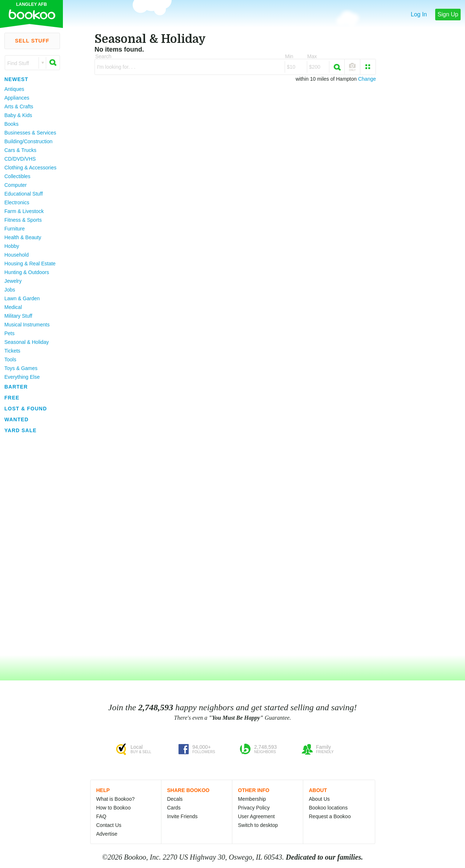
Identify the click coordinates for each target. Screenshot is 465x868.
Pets (9, 333)
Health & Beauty (23, 237)
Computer (15, 185)
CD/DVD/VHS (20, 159)
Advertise (107, 834)
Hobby (12, 246)
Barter (16, 387)
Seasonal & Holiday (27, 342)
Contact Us (109, 825)
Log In (419, 14)
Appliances (17, 98)
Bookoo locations (328, 808)
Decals (175, 799)
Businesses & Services (30, 133)
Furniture (15, 229)
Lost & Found (26, 409)
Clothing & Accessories (30, 168)
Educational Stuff (24, 194)
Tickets (12, 351)
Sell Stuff (32, 41)
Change (367, 79)
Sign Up (448, 14)
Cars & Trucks (20, 150)
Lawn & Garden (22, 298)
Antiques (14, 89)
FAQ (101, 816)
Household (17, 255)
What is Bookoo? (116, 799)
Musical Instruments (27, 325)
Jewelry (13, 281)
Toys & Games (21, 368)
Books (11, 124)
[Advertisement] (29, 545)
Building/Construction (28, 141)
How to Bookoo (114, 808)
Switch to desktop (258, 825)
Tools (10, 359)
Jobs (10, 290)
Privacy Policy (254, 808)
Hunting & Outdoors (27, 272)
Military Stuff (18, 316)
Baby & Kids (18, 115)
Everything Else (22, 377)
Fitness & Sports (23, 220)
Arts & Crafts (19, 107)
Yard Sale (21, 430)
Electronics (17, 202)
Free (12, 398)
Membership (252, 799)
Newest (16, 79)
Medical (13, 307)
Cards (174, 808)
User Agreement (256, 816)
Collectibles (17, 176)
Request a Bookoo (330, 816)
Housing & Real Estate (30, 264)
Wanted (17, 419)
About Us (320, 799)
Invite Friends (183, 816)
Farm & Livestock (24, 211)
